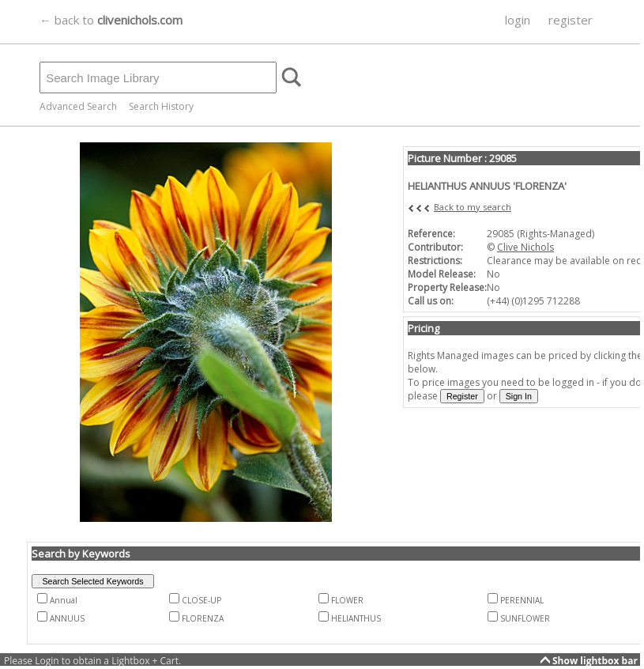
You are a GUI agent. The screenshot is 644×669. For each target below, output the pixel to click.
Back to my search (473, 207)
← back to (111, 20)
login (518, 20)
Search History (161, 106)
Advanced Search (78, 106)
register (571, 20)
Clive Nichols (525, 247)
